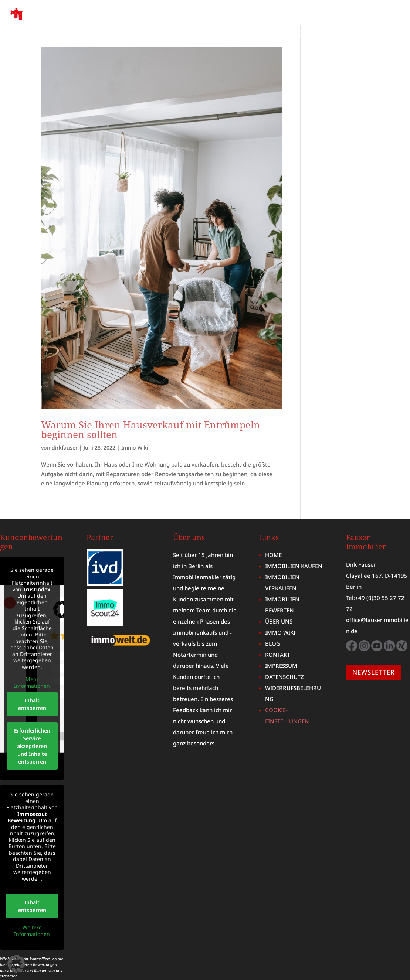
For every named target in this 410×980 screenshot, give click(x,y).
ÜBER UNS (217, 34)
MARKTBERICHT (266, 34)
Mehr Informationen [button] (32, 657)
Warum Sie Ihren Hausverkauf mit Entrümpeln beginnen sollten (150, 404)
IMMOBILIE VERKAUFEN (272, 23)
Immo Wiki (135, 422)
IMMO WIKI (317, 34)
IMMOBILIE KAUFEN (194, 23)
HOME (143, 23)
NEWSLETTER (374, 647)
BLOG (353, 34)
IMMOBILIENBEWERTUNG (359, 23)
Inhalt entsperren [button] (32, 679)
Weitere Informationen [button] (32, 905)
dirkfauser (65, 422)
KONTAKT (385, 34)
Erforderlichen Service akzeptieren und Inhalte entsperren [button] (32, 721)
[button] (16, 964)
